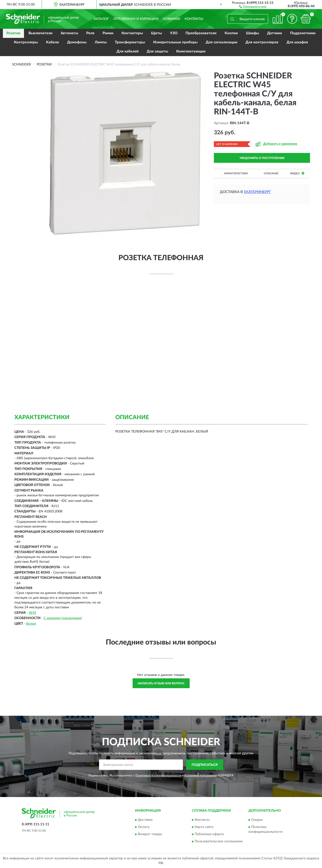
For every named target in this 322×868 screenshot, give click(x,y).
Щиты (156, 33)
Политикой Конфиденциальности (158, 775)
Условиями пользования (200, 775)
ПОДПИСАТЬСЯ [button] (205, 765)
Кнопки (231, 33)
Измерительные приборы (175, 42)
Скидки (257, 820)
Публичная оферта (209, 834)
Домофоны (77, 42)
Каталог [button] (101, 19)
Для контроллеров (262, 42)
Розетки (13, 33)
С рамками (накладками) (63, 618)
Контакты (194, 19)
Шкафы (252, 33)
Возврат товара (150, 834)
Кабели (53, 42)
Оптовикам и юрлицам (136, 19)
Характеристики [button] (236, 173)
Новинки (172, 19)
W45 (32, 613)
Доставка (145, 820)
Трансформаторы (130, 42)
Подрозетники (303, 33)
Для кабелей (128, 51)
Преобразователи (201, 33)
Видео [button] (297, 173)
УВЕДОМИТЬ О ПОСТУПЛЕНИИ (262, 158)
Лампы (101, 42)
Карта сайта (204, 827)
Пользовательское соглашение (219, 841)
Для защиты (157, 51)
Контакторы (132, 33)
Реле (90, 33)
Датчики (275, 33)
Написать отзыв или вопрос (161, 683)
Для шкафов (297, 42)
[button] (253, 6)
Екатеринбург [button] (258, 192)
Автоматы (69, 33)
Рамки (108, 33)
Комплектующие (191, 51)
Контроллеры (26, 42)
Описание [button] (271, 173)
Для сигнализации (222, 42)
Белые (31, 624)
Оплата (144, 827)
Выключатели (41, 33)
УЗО (174, 33)
